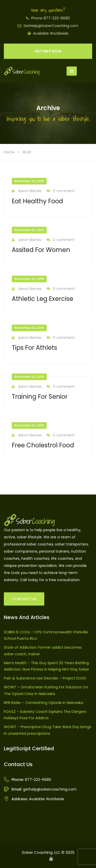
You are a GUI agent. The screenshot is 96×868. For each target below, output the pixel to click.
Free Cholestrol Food (43, 445)
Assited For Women (41, 250)
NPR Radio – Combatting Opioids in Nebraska (44, 703)
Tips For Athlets (34, 348)
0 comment (61, 191)
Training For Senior (40, 397)
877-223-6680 (38, 780)
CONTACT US (24, 599)
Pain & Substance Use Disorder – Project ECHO (45, 678)
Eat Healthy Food (37, 201)
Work (27, 152)
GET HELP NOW (48, 51)
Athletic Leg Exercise (42, 299)
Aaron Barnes (27, 191)
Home (9, 152)
